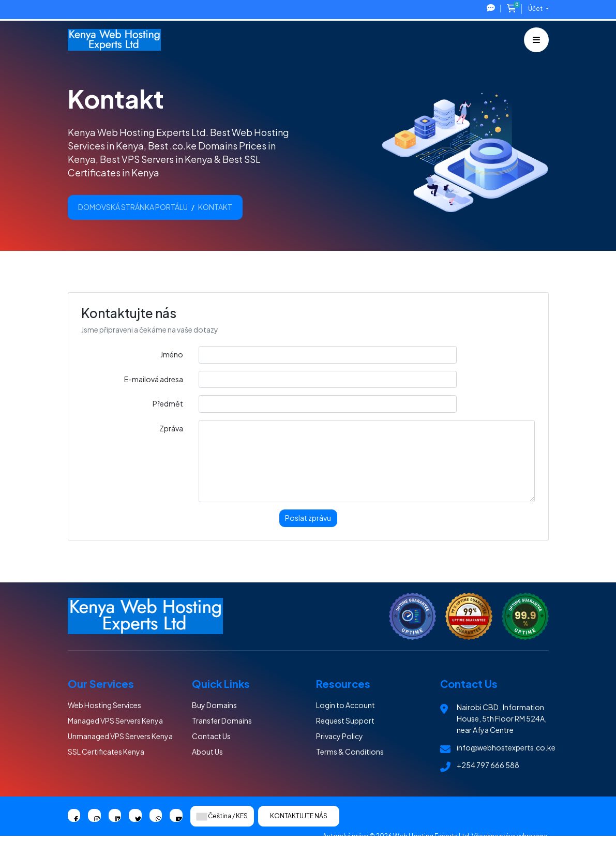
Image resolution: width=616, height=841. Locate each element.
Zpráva (171, 428)
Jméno (172, 354)
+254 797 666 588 (488, 765)
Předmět (168, 403)
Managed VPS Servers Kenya (115, 720)
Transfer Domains (222, 720)
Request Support (345, 720)
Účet (536, 9)
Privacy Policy (340, 736)
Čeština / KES (222, 816)
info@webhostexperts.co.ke (506, 747)
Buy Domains (214, 705)
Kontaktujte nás (299, 816)
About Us (207, 752)
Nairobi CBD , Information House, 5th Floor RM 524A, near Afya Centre (502, 718)
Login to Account (345, 705)
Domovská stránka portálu (133, 207)
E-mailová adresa (154, 379)
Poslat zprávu (308, 518)
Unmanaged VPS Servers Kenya (120, 736)
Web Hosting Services (104, 705)
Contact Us (211, 736)
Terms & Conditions (350, 752)
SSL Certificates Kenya (106, 752)
